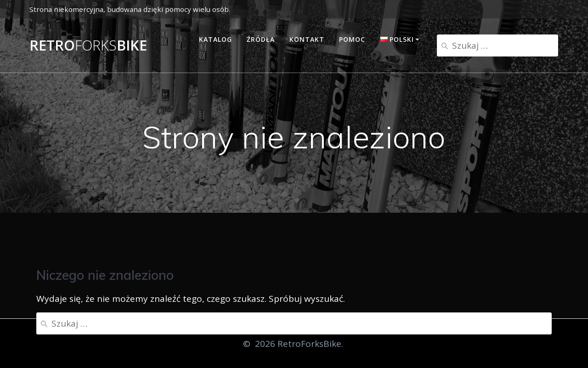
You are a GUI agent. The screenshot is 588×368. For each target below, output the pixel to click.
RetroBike (88, 45)
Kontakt (307, 39)
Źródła (261, 39)
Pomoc (352, 39)
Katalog (215, 39)
